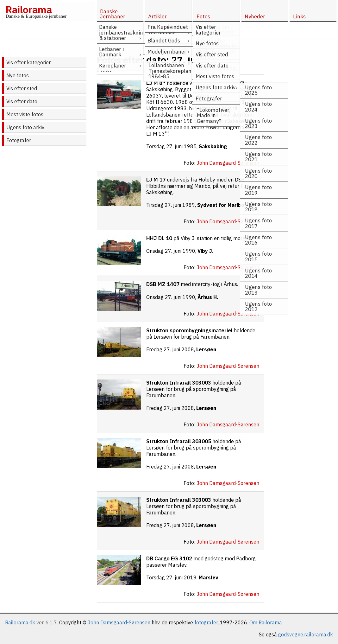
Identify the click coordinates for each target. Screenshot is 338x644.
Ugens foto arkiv (25, 127)
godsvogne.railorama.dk (306, 634)
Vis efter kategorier (28, 62)
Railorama (29, 10)
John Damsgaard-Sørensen (119, 622)
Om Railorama (266, 622)
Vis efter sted (22, 88)
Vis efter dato (22, 101)
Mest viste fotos (25, 114)
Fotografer (19, 140)
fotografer (206, 622)
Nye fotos (18, 75)
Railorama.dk (20, 622)
